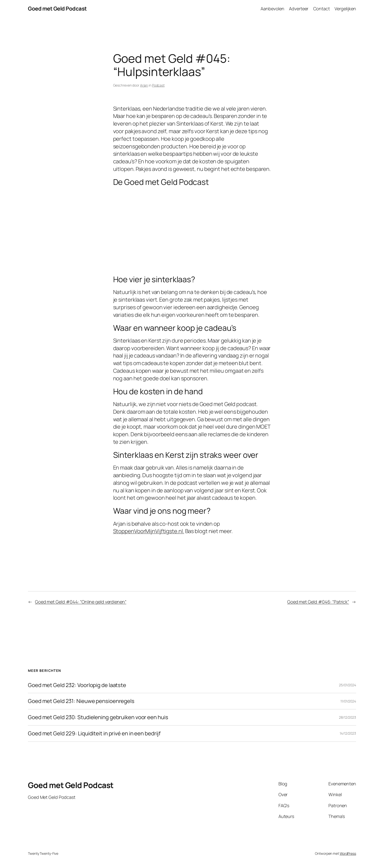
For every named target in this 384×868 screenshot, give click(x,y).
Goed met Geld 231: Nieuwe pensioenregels (81, 701)
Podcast (158, 85)
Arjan (144, 85)
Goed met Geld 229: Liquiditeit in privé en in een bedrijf (94, 734)
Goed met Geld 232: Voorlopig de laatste (77, 685)
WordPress (348, 853)
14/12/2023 (348, 733)
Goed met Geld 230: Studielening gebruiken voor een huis (98, 717)
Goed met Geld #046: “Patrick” (318, 602)
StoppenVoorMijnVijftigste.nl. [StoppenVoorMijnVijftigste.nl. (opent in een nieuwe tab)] (149, 531)
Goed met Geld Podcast (57, 9)
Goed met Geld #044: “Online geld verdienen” (81, 602)
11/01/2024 (348, 701)
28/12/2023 (348, 717)
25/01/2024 (348, 685)
